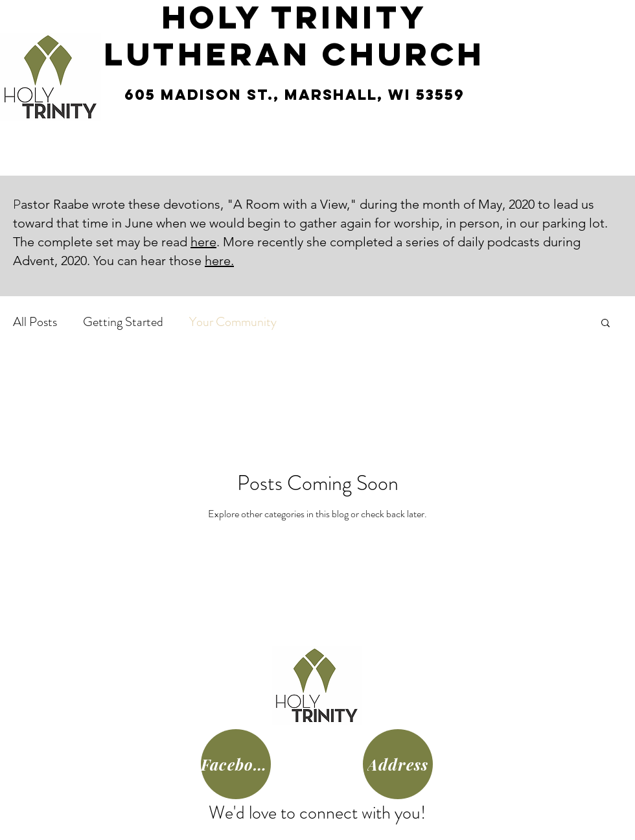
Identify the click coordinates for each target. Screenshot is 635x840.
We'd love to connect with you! (317, 813)
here (203, 242)
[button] (606, 324)
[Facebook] (236, 764)
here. (219, 261)
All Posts (35, 322)
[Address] (398, 764)
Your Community (233, 322)
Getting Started (123, 322)
